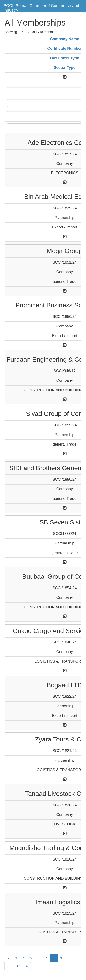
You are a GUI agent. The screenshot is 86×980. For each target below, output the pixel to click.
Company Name (65, 39)
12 (19, 966)
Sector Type (65, 68)
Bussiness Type (65, 58)
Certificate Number (65, 48)
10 (69, 958)
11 (9, 966)
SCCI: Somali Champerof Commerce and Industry (41, 7)
